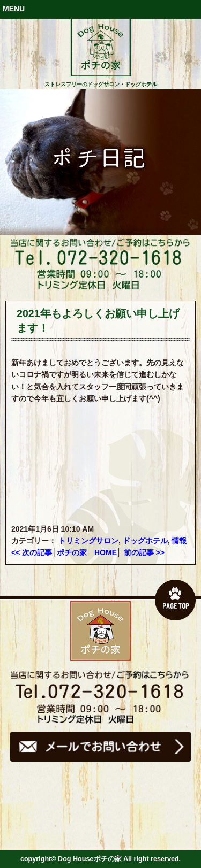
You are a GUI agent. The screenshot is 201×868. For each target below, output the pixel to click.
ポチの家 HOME (87, 552)
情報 (179, 541)
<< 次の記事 (32, 552)
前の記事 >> (144, 552)
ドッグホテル (145, 541)
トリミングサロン (88, 541)
